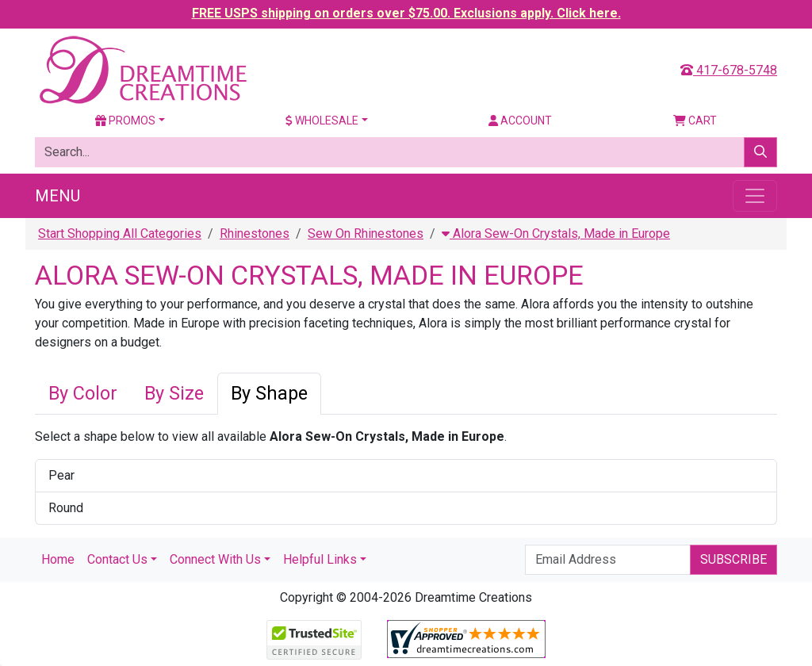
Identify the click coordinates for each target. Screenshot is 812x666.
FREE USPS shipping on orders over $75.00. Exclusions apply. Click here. (406, 13)
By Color (83, 393)
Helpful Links (320, 559)
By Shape (269, 393)
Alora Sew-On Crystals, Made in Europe (556, 233)
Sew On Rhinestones (366, 233)
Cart (695, 121)
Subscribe (733, 559)
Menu (57, 196)
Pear (61, 475)
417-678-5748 (729, 70)
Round (66, 508)
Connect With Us (215, 559)
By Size (174, 393)
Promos (125, 121)
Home (58, 559)
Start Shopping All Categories (120, 233)
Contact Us (117, 559)
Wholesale (322, 121)
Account (520, 121)
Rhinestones (255, 233)
